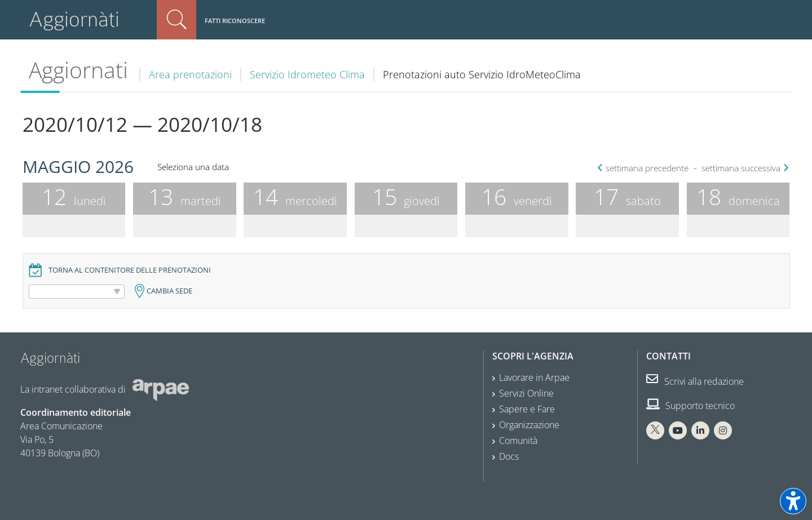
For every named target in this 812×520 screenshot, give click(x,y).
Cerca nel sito (176, 20)
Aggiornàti (74, 19)
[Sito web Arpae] (161, 389)
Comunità (518, 441)
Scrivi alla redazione (695, 381)
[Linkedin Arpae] (700, 430)
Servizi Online (526, 393)
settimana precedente (644, 168)
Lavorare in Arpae (534, 377)
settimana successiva (744, 168)
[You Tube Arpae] (678, 430)
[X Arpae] (655, 430)
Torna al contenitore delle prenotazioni (130, 270)
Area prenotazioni (190, 74)
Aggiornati (78, 70)
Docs (509, 456)
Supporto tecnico (690, 406)
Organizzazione (529, 425)
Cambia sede (169, 291)
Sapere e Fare (527, 409)
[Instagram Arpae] (723, 430)
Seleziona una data (193, 167)
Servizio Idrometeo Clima (307, 74)
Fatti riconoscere (235, 21)
